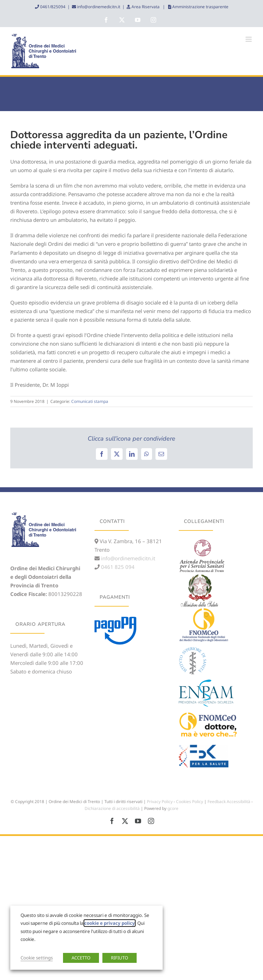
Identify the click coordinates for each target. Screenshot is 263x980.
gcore (173, 808)
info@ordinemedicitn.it (98, 7)
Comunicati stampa (90, 401)
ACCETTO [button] (81, 958)
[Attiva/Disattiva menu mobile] (249, 39)
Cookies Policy (190, 802)
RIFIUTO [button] (120, 958)
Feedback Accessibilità (229, 802)
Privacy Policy (160, 802)
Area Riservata (146, 7)
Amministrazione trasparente (200, 7)
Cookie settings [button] (37, 958)
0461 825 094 (117, 567)
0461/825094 (52, 7)
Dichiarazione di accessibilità (112, 808)
